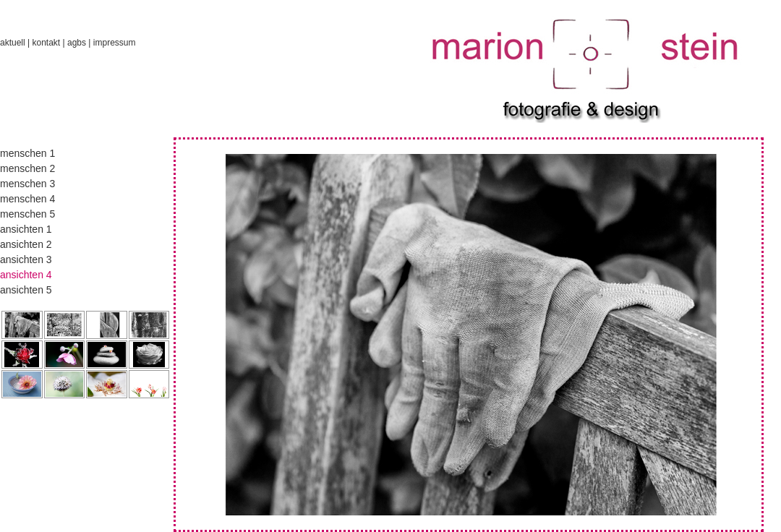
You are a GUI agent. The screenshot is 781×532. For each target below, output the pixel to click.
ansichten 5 (26, 290)
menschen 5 (27, 214)
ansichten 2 (26, 244)
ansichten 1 (26, 229)
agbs (77, 43)
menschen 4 (27, 199)
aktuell (13, 43)
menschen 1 (27, 153)
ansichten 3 (26, 259)
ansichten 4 (26, 275)
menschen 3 (27, 184)
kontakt (46, 43)
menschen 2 (27, 168)
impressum (115, 43)
